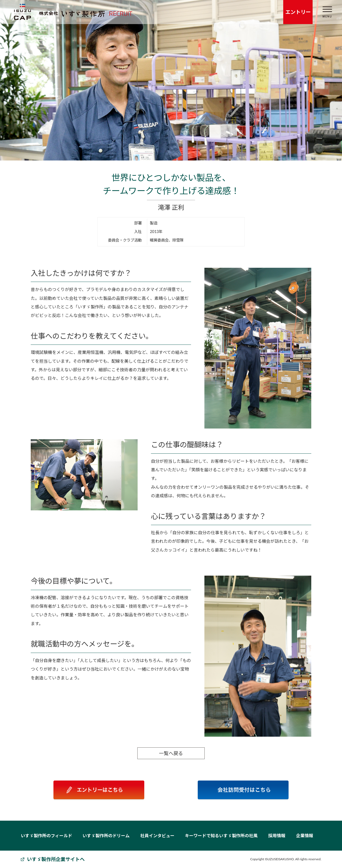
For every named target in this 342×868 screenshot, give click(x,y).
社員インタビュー (157, 836)
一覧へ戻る (170, 753)
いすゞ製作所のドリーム (106, 836)
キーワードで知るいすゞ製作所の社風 (221, 836)
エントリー (298, 12)
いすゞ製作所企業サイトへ (56, 859)
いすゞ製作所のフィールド (46, 836)
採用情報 (277, 836)
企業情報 (305, 836)
